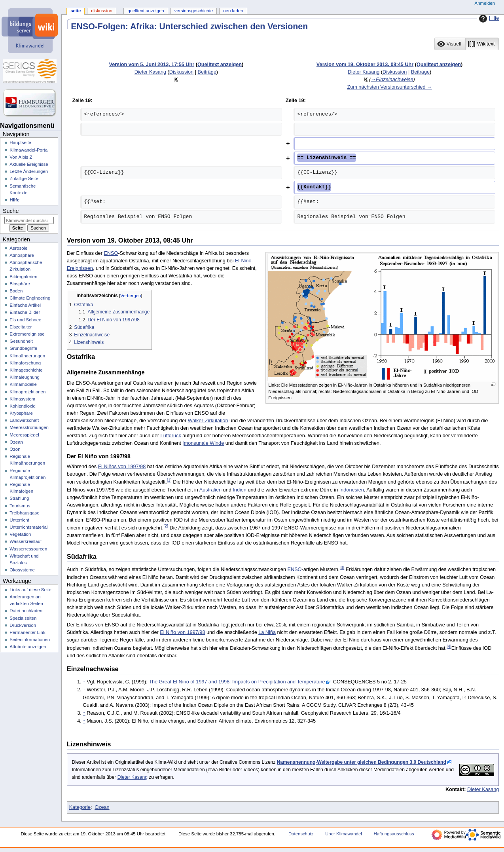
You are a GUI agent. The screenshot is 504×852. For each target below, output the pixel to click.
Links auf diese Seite (30, 590)
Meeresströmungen (29, 427)
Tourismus (20, 506)
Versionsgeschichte (194, 11)
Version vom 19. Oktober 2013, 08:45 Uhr (365, 65)
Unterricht (19, 520)
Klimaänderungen (27, 356)
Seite (76, 11)
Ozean (102, 807)
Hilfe (488, 19)
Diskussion (181, 72)
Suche (11, 211)
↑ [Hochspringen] (84, 682)
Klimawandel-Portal (29, 150)
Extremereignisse (27, 334)
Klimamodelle (23, 384)
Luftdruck (171, 436)
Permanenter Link (27, 632)
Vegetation (20, 534)
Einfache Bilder (25, 312)
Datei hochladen (26, 611)
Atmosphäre (22, 255)
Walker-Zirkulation (208, 421)
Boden (16, 291)
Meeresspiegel (24, 435)
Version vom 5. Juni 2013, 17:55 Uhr (152, 65)
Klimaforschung (25, 363)
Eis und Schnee (25, 320)
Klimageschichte (26, 370)
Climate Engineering (30, 298)
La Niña (267, 632)
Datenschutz (301, 834)
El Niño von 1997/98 (182, 632)
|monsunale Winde (203, 443)
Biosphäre (20, 284)
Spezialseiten (23, 618)
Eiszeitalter (21, 327)
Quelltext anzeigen (220, 65)
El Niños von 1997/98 (122, 467)
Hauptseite (20, 142)
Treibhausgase (24, 513)
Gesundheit (21, 341)
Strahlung (19, 498)
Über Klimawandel (344, 834)
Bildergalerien (23, 277)
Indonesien (352, 490)
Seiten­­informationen (30, 639)
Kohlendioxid (23, 406)
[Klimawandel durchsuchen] (29, 220)
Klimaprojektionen (27, 392)
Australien (210, 490)
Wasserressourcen (28, 549)
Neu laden (233, 11)
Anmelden (485, 3)
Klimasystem (22, 399)
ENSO (111, 253)
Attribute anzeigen (28, 647)
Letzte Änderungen (29, 171)
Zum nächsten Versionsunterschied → (389, 87)
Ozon (15, 449)
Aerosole (18, 248)
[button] (450, 44)
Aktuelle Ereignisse (29, 164)
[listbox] (467, 44)
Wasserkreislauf (26, 541)
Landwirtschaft (24, 420)
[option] (450, 44)
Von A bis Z (21, 157)
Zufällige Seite (24, 178)
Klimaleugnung (25, 377)
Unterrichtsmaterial (28, 527)
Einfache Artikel (25, 305)
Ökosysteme (22, 570)
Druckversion (23, 625)
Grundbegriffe (23, 348)
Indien (240, 490)
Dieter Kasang (133, 777)
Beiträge (207, 72)
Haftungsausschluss (394, 834)
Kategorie (80, 807)
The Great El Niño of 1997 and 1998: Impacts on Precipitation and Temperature (237, 682)
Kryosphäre (21, 413)
